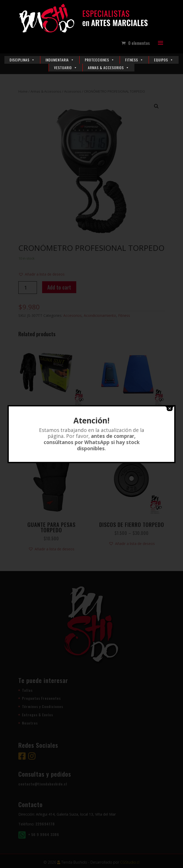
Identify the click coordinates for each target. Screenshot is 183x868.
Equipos (164, 60)
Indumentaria (60, 60)
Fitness (134, 60)
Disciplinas (22, 60)
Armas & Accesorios (109, 67)
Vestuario (66, 67)
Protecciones (100, 60)
